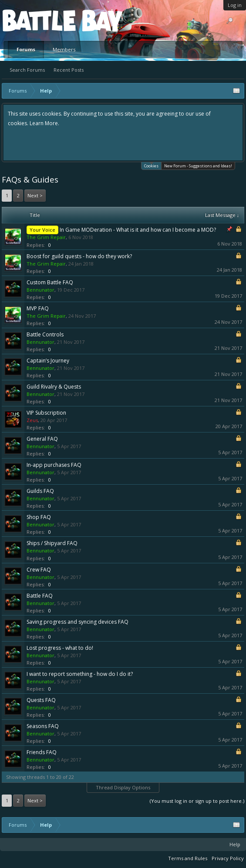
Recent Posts (69, 70)
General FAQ (42, 439)
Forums (26, 49)
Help (235, 844)
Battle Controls (45, 334)
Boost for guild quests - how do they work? (79, 256)
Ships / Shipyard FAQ (52, 543)
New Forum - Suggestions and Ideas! (198, 166)
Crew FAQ (39, 570)
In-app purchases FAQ (54, 465)
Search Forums (27, 70)
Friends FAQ (42, 752)
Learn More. (44, 123)
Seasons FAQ (43, 726)
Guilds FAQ (40, 491)
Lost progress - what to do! (60, 648)
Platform (34, 20)
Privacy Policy (228, 858)
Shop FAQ (39, 517)
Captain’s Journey (48, 361)
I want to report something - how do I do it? (80, 674)
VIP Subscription (46, 413)
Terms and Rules (188, 858)
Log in (235, 5)
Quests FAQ (41, 700)
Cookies (151, 165)
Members (64, 49)
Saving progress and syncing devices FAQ (78, 622)
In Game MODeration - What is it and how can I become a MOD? (138, 230)
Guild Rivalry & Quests (54, 387)
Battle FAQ (40, 596)
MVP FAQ (38, 308)
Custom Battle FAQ (50, 282)
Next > (35, 195)
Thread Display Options (123, 787)
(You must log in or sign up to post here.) (197, 801)
